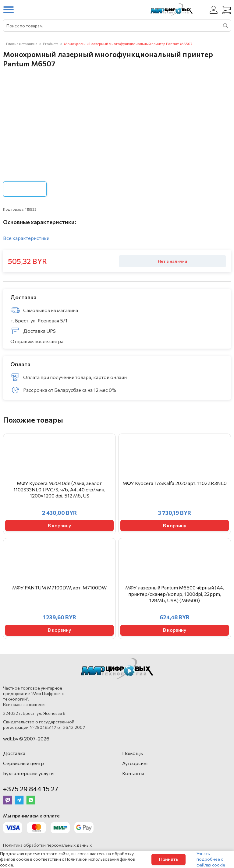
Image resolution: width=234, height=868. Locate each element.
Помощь (133, 753)
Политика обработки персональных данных (47, 845)
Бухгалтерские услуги (28, 773)
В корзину (59, 525)
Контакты (133, 773)
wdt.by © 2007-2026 (26, 738)
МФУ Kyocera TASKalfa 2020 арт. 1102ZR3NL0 (175, 483)
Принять (169, 859)
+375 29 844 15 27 (31, 789)
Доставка (14, 753)
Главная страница (22, 44)
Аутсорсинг (135, 763)
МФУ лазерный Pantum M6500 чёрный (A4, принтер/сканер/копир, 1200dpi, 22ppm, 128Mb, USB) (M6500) (175, 594)
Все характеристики (26, 238)
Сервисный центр (23, 763)
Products (51, 44)
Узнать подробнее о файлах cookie (211, 859)
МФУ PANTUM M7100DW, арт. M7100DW (59, 587)
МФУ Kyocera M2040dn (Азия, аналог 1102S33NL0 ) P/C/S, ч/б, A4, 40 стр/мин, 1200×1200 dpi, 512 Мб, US (59, 489)
